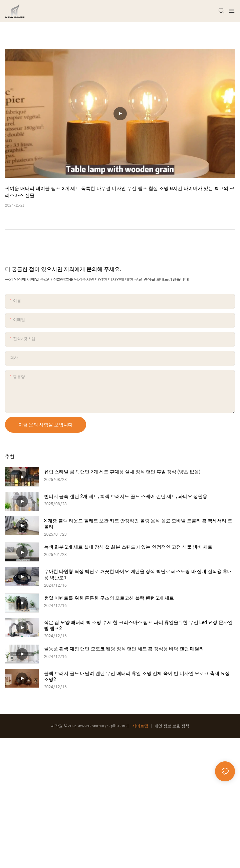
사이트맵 (140, 726)
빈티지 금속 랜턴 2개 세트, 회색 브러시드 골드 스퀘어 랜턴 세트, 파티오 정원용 (126, 496)
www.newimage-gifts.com (103, 726)
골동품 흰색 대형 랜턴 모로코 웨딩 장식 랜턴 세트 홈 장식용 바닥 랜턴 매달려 (124, 649)
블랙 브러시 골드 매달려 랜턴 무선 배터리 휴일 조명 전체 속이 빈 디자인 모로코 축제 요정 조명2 (137, 676)
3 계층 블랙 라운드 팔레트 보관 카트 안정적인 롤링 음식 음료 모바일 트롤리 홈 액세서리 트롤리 (138, 524)
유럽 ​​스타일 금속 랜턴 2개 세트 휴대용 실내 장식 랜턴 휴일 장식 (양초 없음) (122, 472)
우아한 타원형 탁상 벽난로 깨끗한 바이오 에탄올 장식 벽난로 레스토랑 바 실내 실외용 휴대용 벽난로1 (138, 574)
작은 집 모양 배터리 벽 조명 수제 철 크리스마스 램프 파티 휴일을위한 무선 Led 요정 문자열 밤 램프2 (138, 625)
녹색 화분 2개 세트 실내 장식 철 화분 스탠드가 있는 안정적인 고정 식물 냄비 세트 (128, 547)
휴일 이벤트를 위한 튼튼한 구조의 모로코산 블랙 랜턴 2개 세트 (109, 598)
